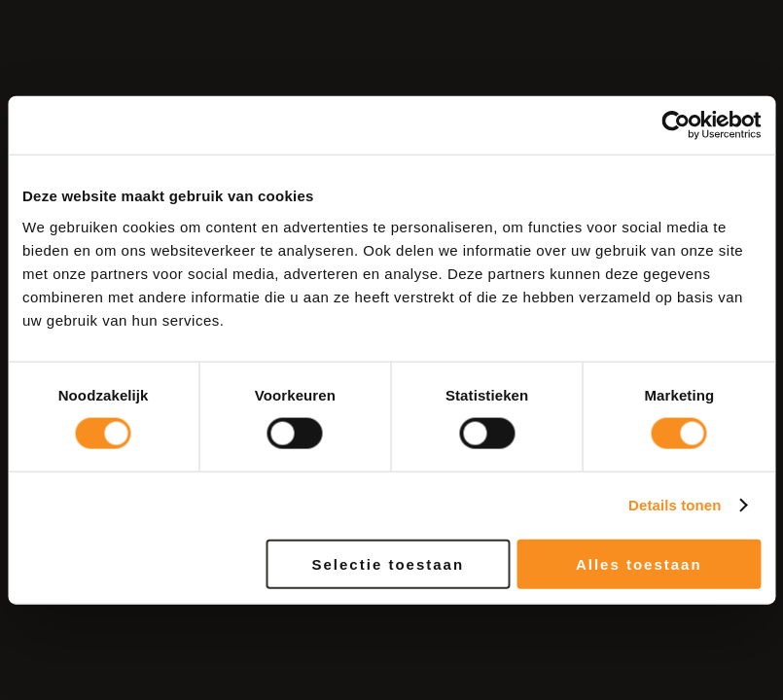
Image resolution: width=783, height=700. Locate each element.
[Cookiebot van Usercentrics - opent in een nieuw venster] (676, 125)
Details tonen (675, 505)
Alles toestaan (639, 563)
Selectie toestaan (389, 563)
